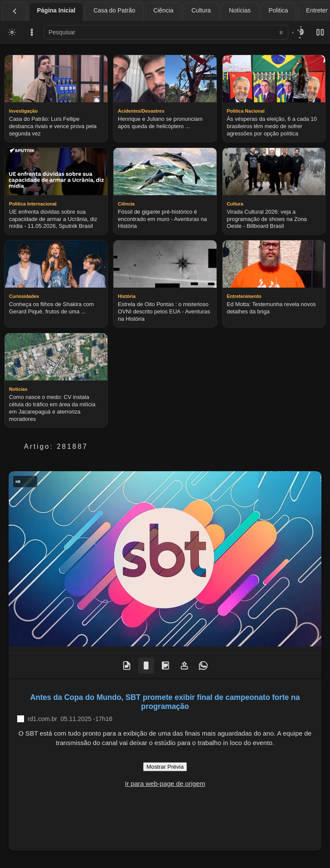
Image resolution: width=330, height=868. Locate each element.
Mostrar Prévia (165, 767)
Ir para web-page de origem (165, 784)
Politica (278, 10)
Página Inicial (56, 10)
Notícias (240, 10)
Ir (281, 32)
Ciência (163, 10)
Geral (27, 482)
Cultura (201, 10)
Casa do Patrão (114, 10)
